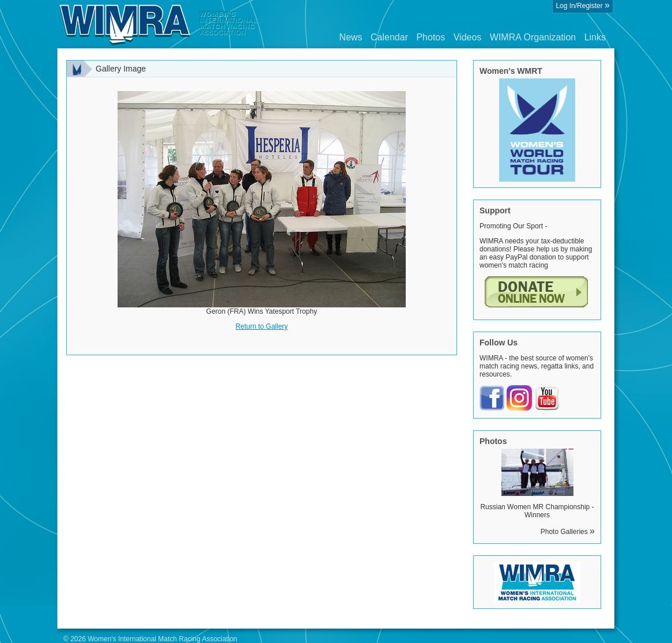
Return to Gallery (262, 326)
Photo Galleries (568, 532)
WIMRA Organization (533, 37)
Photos (431, 37)
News (351, 37)
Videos (468, 37)
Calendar (389, 37)
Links (595, 37)
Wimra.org (158, 24)
